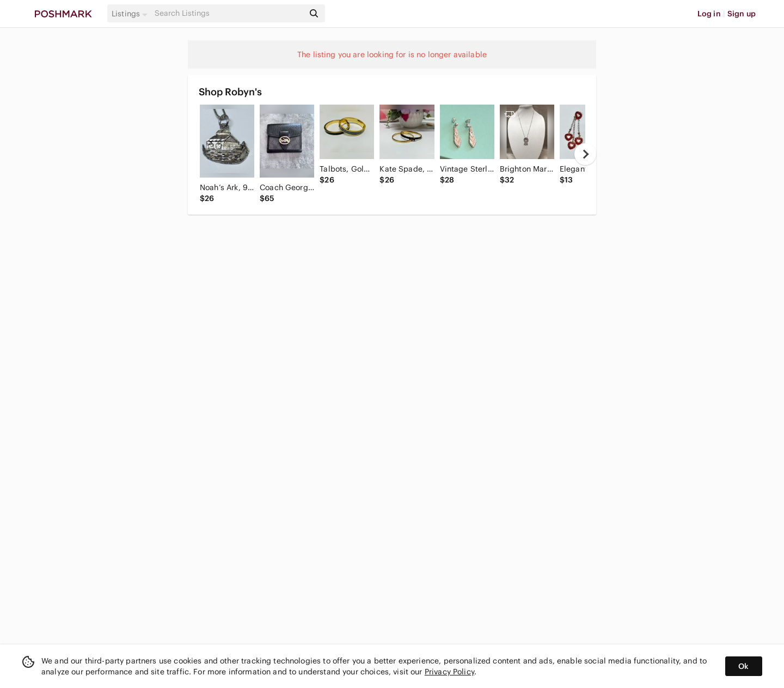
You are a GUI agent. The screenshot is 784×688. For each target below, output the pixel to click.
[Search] (228, 13)
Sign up (742, 14)
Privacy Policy (449, 672)
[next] (585, 154)
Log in (709, 14)
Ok (743, 666)
